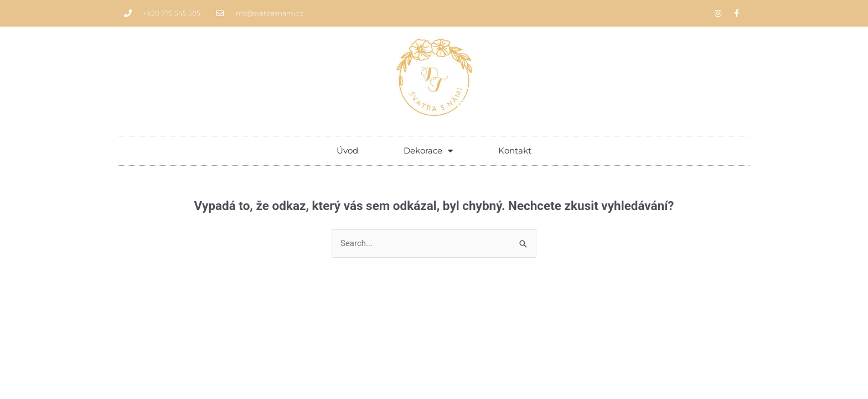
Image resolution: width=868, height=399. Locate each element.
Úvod (347, 150)
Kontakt (515, 150)
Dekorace (428, 151)
